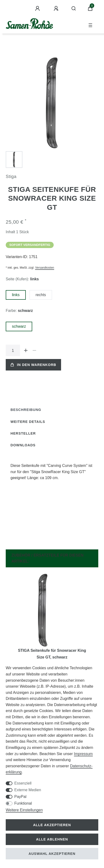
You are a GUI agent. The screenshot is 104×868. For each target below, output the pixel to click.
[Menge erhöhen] (26, 350)
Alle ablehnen (52, 839)
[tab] (26, 410)
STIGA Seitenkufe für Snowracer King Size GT (52, 654)
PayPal (20, 797)
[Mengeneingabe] (13, 350)
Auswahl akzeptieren (52, 854)
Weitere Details (28, 422)
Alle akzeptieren (52, 825)
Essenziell (23, 783)
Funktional (23, 803)
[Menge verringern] (34, 350)
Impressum (83, 754)
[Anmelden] (38, 9)
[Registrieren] (57, 9)
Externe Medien (28, 790)
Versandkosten (44, 268)
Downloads (23, 445)
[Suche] (74, 9)
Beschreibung (26, 410)
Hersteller (23, 433)
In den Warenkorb (33, 365)
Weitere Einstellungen (24, 810)
